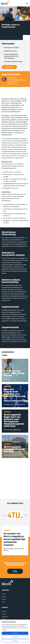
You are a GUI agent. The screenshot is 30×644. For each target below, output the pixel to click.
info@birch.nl (5, 617)
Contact (4, 614)
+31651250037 (13, 82)
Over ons (4, 594)
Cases (3, 602)
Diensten (4, 597)
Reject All (15, 641)
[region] (15, 632)
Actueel (4, 599)
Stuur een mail (14, 84)
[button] (4, 515)
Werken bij (4, 612)
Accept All (15, 633)
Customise (15, 637)
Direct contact (15, 571)
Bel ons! (4, 619)
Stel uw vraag (9, 67)
